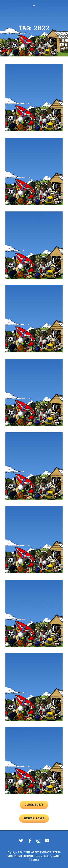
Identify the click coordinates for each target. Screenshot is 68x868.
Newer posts (34, 818)
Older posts (34, 805)
